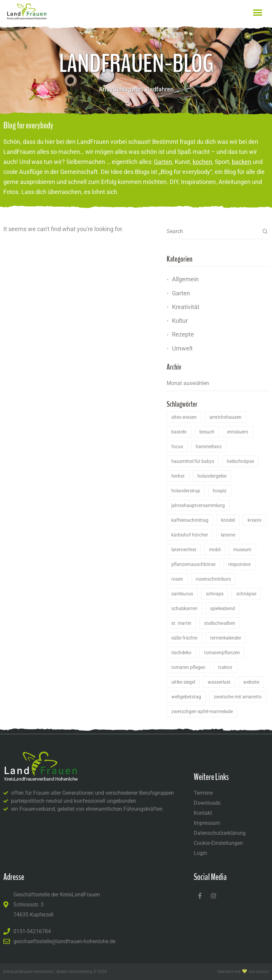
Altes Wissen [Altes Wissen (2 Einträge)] (184, 417)
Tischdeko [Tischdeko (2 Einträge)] (181, 653)
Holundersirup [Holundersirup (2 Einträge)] (186, 491)
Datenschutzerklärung (220, 833)
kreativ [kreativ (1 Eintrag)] (255, 520)
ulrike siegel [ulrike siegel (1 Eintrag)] (183, 682)
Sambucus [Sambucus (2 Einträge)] (182, 594)
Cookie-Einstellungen (218, 843)
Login (200, 853)
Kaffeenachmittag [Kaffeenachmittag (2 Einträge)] (190, 520)
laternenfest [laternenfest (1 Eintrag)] (184, 550)
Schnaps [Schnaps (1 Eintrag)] (215, 594)
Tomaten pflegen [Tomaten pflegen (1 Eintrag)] (188, 667)
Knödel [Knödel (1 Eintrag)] (228, 520)
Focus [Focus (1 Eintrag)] (177, 447)
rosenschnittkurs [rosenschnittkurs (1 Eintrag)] (213, 579)
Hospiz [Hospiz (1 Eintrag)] (220, 491)
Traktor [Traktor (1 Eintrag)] (225, 667)
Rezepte (183, 334)
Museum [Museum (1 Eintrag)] (242, 550)
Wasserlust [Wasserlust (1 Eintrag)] (219, 682)
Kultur (180, 321)
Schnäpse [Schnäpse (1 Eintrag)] (246, 594)
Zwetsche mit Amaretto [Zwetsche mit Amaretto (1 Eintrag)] (238, 697)
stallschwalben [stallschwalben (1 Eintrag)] (220, 623)
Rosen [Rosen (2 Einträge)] (177, 579)
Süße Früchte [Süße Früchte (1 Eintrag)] (184, 638)
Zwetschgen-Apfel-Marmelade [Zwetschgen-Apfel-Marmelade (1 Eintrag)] (202, 711)
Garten (163, 162)
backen (242, 162)
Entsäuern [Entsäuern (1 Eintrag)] (238, 432)
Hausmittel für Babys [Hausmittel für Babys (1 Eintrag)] (193, 461)
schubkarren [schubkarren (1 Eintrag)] (184, 608)
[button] (258, 13)
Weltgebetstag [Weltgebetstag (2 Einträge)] (186, 697)
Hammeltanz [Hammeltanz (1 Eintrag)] (209, 447)
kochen (202, 162)
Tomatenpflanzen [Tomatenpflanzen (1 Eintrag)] (222, 653)
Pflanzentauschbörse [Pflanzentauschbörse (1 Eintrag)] (193, 564)
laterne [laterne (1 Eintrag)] (228, 535)
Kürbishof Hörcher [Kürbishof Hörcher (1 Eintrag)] (190, 535)
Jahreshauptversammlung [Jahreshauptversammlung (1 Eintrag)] (198, 505)
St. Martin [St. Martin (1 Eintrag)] (181, 623)
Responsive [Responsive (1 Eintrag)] (239, 564)
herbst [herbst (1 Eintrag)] (178, 476)
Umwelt (182, 348)
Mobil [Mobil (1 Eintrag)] (215, 550)
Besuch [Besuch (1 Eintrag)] (207, 432)
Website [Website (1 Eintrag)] (251, 682)
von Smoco (259, 972)
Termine (203, 793)
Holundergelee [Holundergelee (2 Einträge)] (212, 476)
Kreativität (186, 307)
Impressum (207, 823)
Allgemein (185, 279)
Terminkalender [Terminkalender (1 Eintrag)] (226, 638)
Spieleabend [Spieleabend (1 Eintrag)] (222, 608)
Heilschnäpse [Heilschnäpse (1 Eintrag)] (240, 461)
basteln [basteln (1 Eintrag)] (179, 432)
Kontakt (203, 813)
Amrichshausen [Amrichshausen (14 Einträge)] (225, 417)
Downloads (207, 803)
